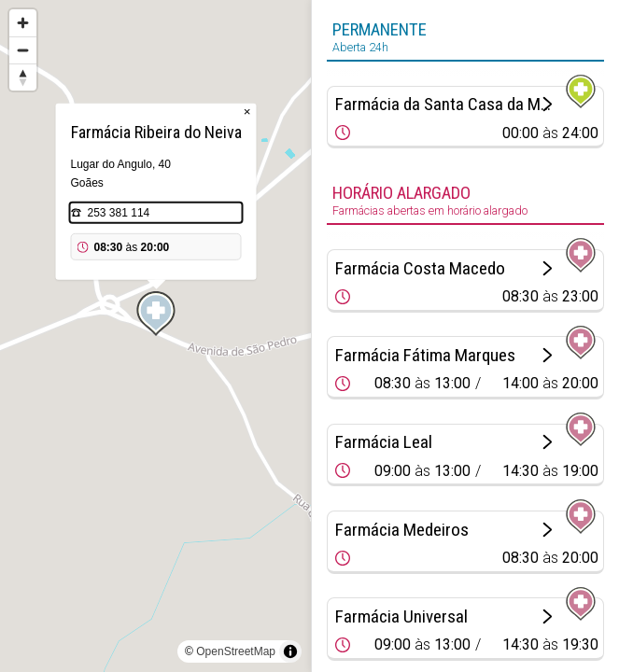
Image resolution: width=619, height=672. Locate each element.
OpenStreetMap (236, 651)
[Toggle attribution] (290, 651)
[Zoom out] (23, 50)
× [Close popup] (247, 112)
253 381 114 (119, 213)
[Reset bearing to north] (23, 77)
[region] (155, 336)
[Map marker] (156, 314)
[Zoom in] (23, 23)
